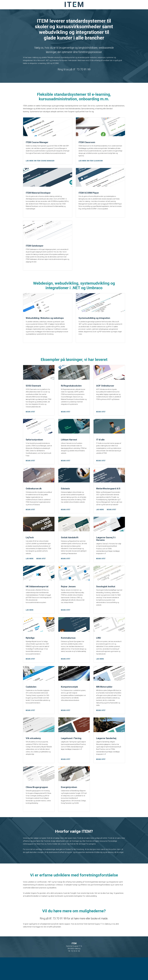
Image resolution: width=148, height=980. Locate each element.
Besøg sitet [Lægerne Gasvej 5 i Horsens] (101, 574)
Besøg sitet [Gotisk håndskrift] (66, 574)
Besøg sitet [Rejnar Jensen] (66, 627)
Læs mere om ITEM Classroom (91, 163)
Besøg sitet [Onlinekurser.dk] (30, 524)
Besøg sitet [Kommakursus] (66, 677)
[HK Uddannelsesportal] (39, 589)
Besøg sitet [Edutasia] (66, 524)
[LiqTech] (39, 539)
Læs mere (100, 524)
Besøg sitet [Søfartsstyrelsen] (30, 474)
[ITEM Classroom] (100, 128)
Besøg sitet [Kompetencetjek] (66, 730)
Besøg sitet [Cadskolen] (30, 730)
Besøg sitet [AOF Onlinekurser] (101, 424)
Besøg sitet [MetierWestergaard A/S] (111, 524)
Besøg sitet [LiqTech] (41, 574)
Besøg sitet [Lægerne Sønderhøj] (101, 780)
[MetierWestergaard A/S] (109, 489)
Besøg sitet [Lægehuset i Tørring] (66, 780)
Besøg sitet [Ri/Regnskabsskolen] (66, 424)
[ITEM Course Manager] (48, 128)
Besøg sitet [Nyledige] (30, 677)
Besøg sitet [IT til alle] (101, 474)
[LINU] (109, 642)
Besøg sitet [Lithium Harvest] (66, 474)
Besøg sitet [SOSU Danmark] (30, 424)
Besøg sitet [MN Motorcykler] (101, 730)
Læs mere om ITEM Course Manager (40, 163)
